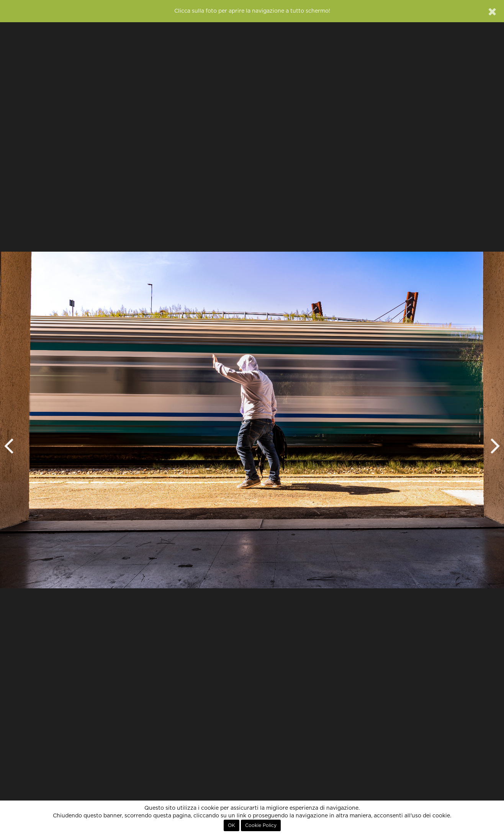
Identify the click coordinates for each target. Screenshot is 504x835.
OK (232, 825)
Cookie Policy (261, 825)
